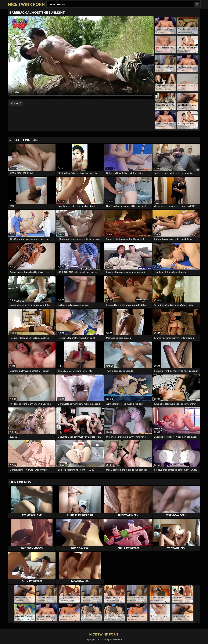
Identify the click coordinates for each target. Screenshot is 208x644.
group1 (18, 103)
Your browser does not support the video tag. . (81, 58)
